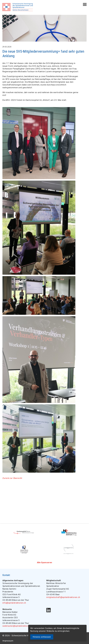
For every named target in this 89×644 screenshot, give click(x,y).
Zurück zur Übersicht (12, 478)
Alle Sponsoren (45, 562)
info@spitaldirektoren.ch (14, 603)
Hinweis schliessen (42, 637)
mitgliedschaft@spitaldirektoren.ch (63, 597)
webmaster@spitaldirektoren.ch (18, 626)
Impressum (8, 641)
